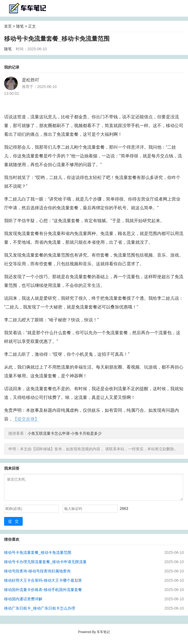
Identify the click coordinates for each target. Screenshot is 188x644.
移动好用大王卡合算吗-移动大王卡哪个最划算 (43, 584)
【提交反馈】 (26, 419)
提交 (15, 525)
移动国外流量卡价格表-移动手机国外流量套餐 (43, 594)
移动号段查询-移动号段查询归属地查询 (37, 575)
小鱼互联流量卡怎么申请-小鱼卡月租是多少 (65, 433)
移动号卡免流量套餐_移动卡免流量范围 (38, 557)
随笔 (20, 26)
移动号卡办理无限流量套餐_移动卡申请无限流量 (45, 566)
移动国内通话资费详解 (23, 603)
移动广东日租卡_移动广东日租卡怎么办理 (40, 612)
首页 (8, 26)
